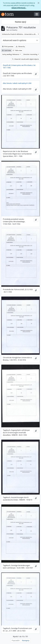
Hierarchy (20, 46)
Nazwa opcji (20, 22)
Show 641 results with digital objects (26, 59)
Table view (17, 50)
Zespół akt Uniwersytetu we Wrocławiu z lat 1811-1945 (19, 66)
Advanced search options (15, 40)
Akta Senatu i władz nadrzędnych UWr (17, 83)
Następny (26, 640)
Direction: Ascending (31, 54)
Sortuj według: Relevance (11, 54)
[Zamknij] (38, 3)
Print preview (8, 46)
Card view (7, 50)
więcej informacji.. (19, 8)
